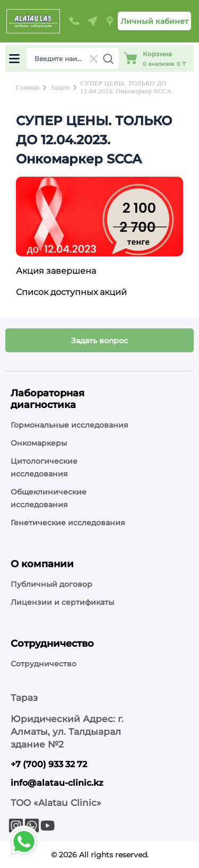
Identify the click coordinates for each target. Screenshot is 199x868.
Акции (60, 88)
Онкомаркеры (39, 443)
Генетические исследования (68, 523)
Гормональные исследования (70, 425)
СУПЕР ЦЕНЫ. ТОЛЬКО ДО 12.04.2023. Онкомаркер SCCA (126, 87)
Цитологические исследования (44, 467)
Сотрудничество (44, 664)
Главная (28, 88)
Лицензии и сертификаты (62, 602)
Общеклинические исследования (49, 498)
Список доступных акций (71, 292)
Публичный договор (51, 584)
